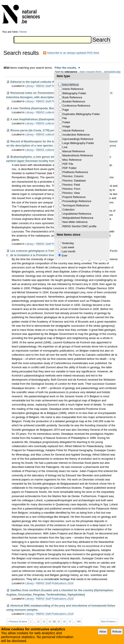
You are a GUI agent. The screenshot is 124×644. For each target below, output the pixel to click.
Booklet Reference (74, 101)
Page (66, 110)
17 (70, 622)
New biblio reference (75, 222)
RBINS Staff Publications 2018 (55, 599)
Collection (68, 210)
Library (29, 86)
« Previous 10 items (17, 622)
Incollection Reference (76, 135)
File (65, 118)
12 (44, 622)
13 (50, 622)
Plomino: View (71, 193)
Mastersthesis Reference (78, 155)
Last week (68, 247)
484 (79, 622)
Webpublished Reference (78, 218)
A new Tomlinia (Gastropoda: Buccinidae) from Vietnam (47, 108)
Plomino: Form (71, 189)
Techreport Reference (76, 205)
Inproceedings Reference (78, 139)
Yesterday (68, 243)
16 (64, 622)
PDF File (68, 164)
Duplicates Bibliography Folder (81, 114)
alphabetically (112, 72)
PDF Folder (69, 168)
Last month (69, 251)
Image (66, 126)
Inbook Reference (73, 131)
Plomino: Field (71, 185)
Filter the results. (66, 68)
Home (23, 32)
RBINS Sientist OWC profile (79, 226)
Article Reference (73, 89)
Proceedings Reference (77, 201)
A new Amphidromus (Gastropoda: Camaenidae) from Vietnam (51, 119)
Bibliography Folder (74, 93)
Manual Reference (74, 151)
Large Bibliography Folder (78, 143)
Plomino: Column (73, 176)
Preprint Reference (74, 197)
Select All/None (70, 85)
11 (38, 622)
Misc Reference (72, 160)
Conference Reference (76, 106)
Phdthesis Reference (75, 172)
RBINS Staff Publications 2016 (55, 583)
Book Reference (72, 97)
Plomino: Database (74, 181)
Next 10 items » (109, 622)
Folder (66, 122)
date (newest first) (91, 72)
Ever (65, 255)
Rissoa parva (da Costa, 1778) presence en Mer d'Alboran (48, 130)
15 (59, 622)
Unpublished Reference (77, 214)
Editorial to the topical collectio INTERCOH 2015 (42, 82)
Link (65, 147)
